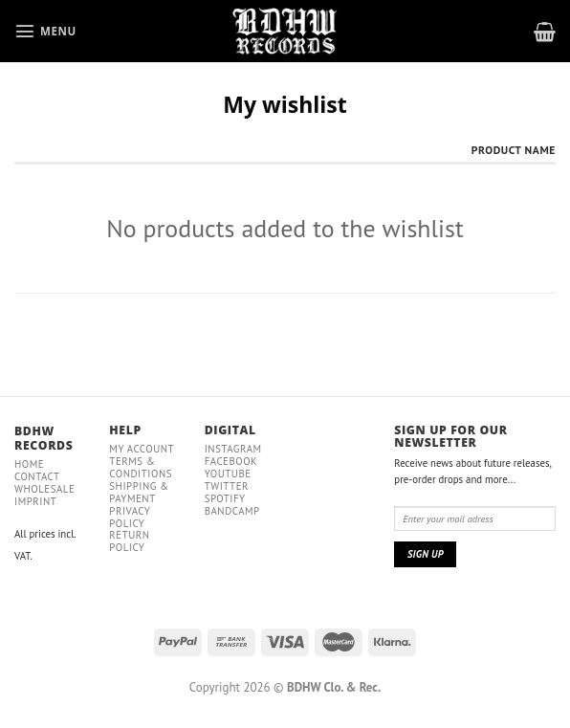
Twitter (227, 486)
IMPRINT (35, 501)
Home (29, 464)
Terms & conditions (141, 467)
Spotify (225, 498)
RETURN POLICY (129, 541)
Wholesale (44, 489)
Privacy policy (130, 517)
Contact (37, 476)
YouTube (228, 474)
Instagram (233, 449)
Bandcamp (232, 511)
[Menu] (45, 31)
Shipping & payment (139, 492)
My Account (142, 449)
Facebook (231, 461)
